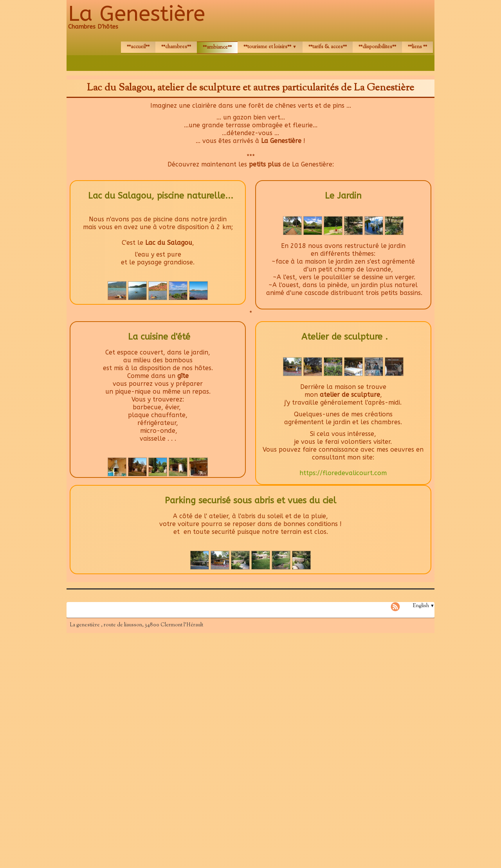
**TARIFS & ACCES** (328, 47)
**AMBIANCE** (217, 47)
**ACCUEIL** (138, 47)
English (424, 606)
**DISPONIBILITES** (377, 47)
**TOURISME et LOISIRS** (270, 47)
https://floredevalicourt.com (343, 473)
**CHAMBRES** (176, 47)
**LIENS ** (417, 47)
